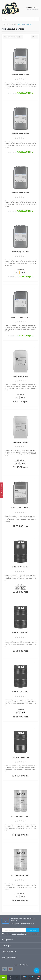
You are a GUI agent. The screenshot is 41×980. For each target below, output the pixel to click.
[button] (17, 977)
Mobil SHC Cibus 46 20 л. (20, 134)
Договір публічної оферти (18, 934)
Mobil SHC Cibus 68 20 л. (20, 193)
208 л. (23, 273)
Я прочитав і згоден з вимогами (21, 934)
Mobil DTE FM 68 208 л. (20, 633)
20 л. (17, 588)
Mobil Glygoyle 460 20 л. (20, 252)
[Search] (37, 19)
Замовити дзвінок (32, 9)
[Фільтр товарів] (2, 490)
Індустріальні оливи (10, 24)
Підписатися (33, 930)
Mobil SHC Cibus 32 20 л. (20, 74)
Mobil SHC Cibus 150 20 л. (20, 508)
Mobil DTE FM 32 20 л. (20, 376)
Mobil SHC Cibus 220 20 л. (20, 317)
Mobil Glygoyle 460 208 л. (21, 875)
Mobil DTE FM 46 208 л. (20, 567)
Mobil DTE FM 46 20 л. (20, 442)
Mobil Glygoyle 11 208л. (20, 757)
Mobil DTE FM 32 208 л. (20, 692)
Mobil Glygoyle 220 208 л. (21, 816)
